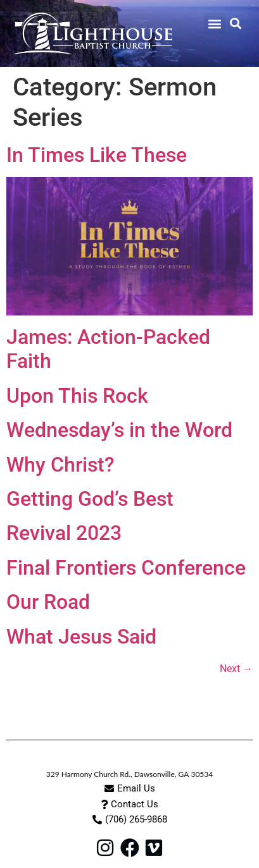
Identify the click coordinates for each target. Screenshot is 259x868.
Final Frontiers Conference (126, 568)
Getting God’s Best (90, 499)
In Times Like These (97, 155)
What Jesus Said (81, 637)
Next (236, 669)
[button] (215, 23)
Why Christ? (60, 465)
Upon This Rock (77, 396)
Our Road (48, 602)
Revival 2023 (64, 533)
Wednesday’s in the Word (119, 430)
